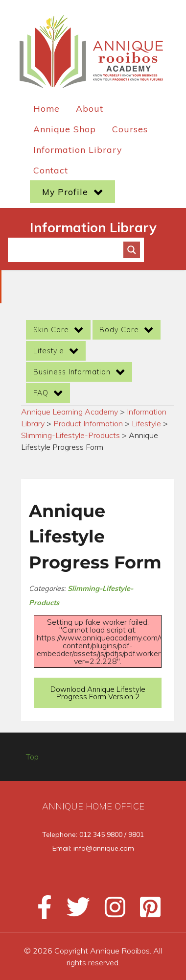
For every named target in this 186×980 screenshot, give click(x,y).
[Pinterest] (144, 911)
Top (32, 757)
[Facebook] (40, 911)
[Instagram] (111, 911)
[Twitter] (74, 911)
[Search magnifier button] (132, 250)
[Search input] (70, 250)
